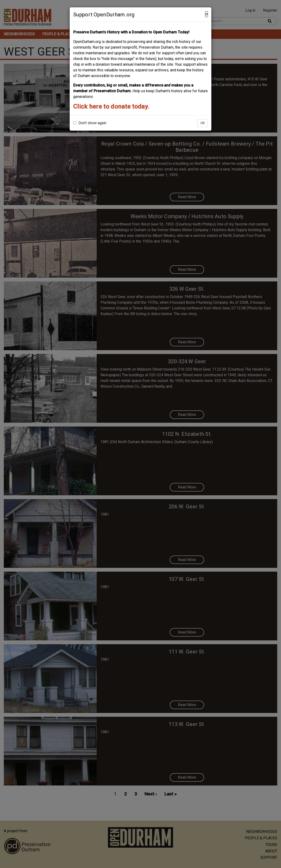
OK (203, 123)
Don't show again (90, 123)
